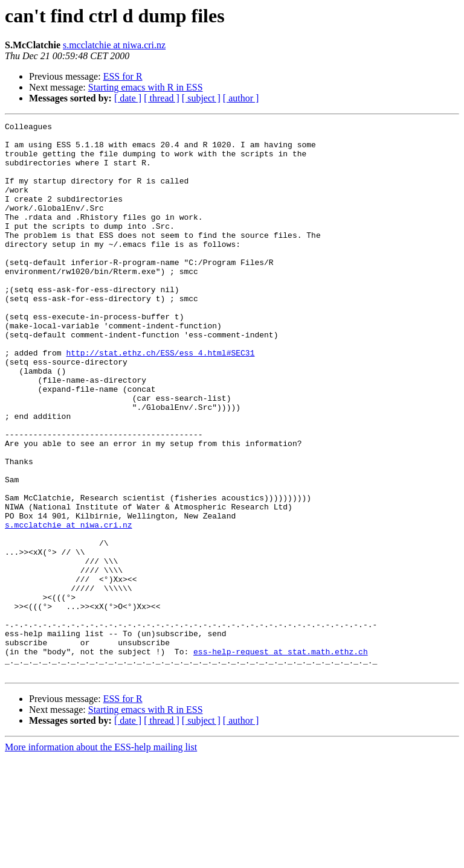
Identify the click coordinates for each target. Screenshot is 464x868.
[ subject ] (201, 98)
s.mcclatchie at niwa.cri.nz (114, 45)
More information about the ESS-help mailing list (101, 857)
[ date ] (128, 98)
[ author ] (241, 98)
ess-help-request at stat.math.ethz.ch (281, 758)
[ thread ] (162, 98)
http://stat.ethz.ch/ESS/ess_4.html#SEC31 (160, 400)
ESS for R (123, 76)
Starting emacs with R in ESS (146, 87)
